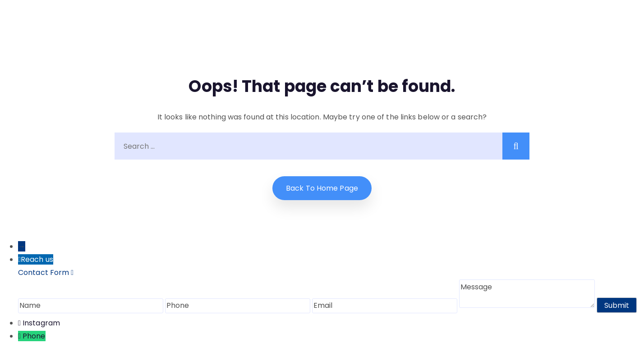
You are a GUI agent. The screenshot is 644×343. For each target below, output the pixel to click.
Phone (34, 336)
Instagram (41, 323)
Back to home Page (322, 188)
